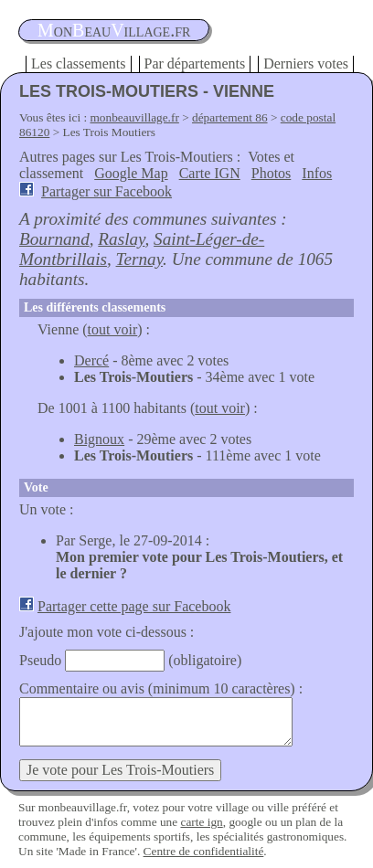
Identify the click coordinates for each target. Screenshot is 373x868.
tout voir (113, 329)
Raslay (121, 239)
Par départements (195, 64)
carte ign (201, 822)
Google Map (131, 173)
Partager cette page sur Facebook (134, 606)
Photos (272, 173)
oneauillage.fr (114, 30)
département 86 (230, 117)
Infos (317, 173)
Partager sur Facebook (107, 191)
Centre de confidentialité (204, 851)
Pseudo (40, 660)
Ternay (140, 259)
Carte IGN (210, 173)
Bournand (54, 239)
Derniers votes (306, 64)
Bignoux (99, 439)
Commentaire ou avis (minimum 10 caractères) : (161, 688)
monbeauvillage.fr (135, 117)
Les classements (79, 64)
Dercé (91, 360)
